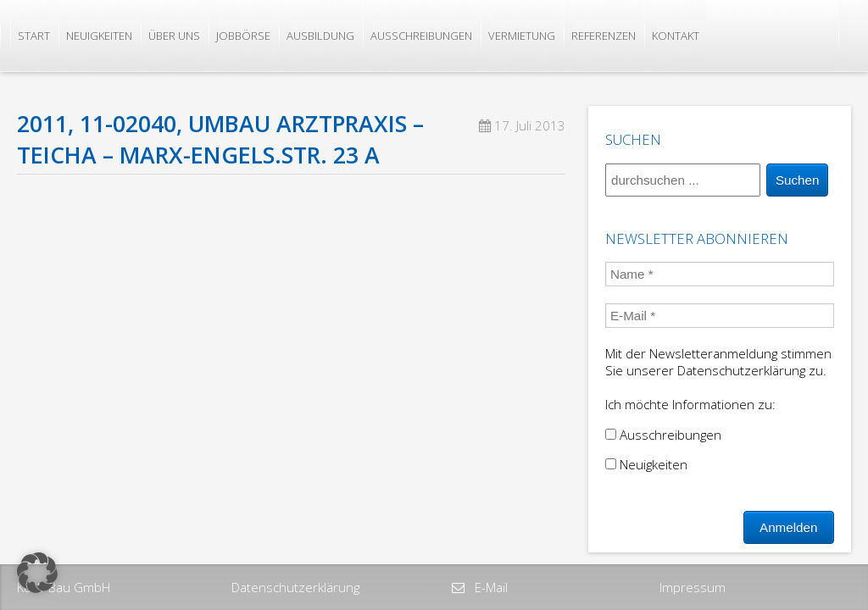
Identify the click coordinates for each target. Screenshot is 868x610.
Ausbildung (320, 36)
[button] (37, 573)
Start (34, 36)
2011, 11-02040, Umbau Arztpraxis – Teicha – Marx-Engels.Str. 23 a (220, 139)
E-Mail (490, 587)
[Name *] (720, 274)
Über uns (174, 36)
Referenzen (604, 36)
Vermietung (522, 36)
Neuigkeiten (99, 36)
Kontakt (676, 36)
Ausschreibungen (421, 36)
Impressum (693, 587)
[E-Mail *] (720, 316)
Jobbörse (243, 36)
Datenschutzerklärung (295, 587)
